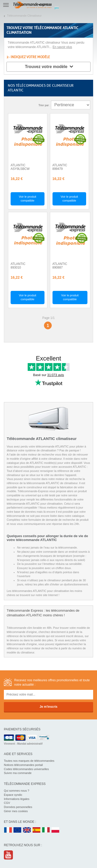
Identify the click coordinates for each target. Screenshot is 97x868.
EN (18, 830)
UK (27, 830)
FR (8, 830)
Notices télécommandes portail (23, 765)
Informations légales (17, 799)
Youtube (9, 855)
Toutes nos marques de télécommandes (29, 761)
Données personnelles (18, 807)
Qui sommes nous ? (17, 791)
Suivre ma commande (18, 773)
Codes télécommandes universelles (26, 769)
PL (56, 830)
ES (36, 830)
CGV (7, 803)
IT (46, 830)
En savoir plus (62, 47)
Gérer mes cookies (16, 811)
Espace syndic (13, 795)
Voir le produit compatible (28, 199)
